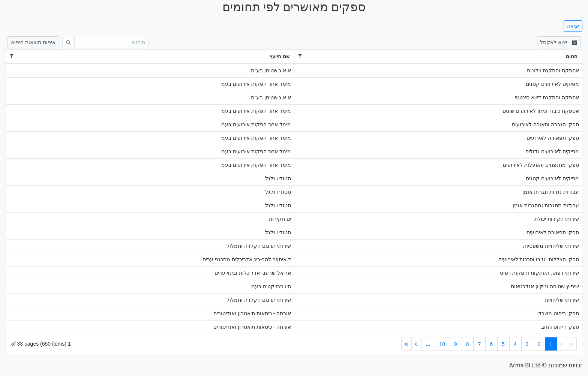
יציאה (573, 26)
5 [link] (503, 344)
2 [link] (539, 344)
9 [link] (456, 344)
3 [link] (527, 344)
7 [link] (479, 344)
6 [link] (491, 344)
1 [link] (551, 344)
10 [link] (442, 344)
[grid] (294, 195)
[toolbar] (294, 42)
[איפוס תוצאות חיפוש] (33, 42)
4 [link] (515, 344)
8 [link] (468, 344)
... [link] (428, 344)
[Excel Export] (559, 42)
